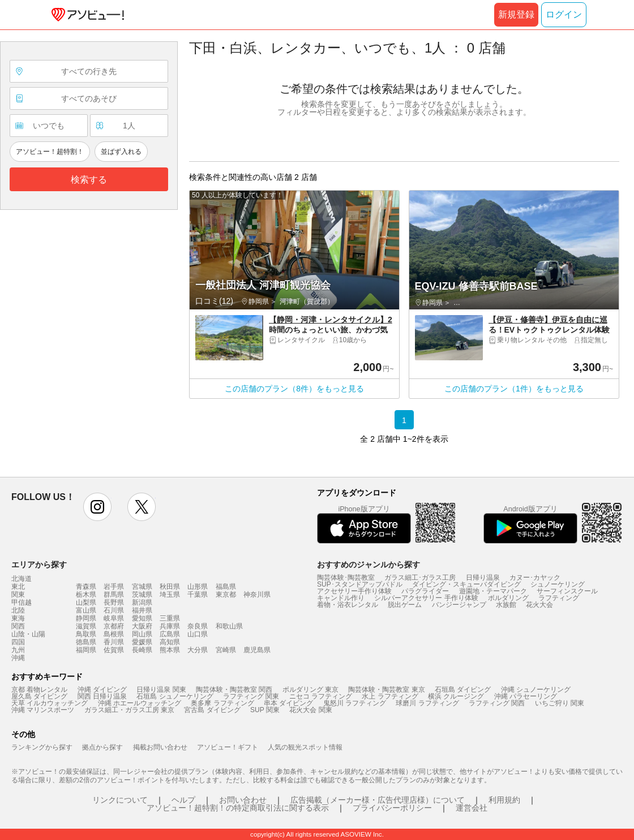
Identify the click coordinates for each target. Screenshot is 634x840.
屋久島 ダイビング (39, 696)
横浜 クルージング (456, 696)
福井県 (142, 610)
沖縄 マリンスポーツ (43, 710)
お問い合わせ (243, 800)
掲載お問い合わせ (160, 747)
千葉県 (198, 595)
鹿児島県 (257, 650)
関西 (18, 626)
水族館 (506, 605)
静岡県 (86, 618)
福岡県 (86, 650)
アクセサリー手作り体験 (354, 591)
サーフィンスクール (567, 591)
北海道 (22, 579)
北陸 (18, 610)
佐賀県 (114, 650)
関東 (18, 595)
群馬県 (114, 595)
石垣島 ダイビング (463, 690)
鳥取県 (86, 634)
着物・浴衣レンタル (348, 605)
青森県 (86, 587)
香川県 (114, 642)
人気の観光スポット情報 (305, 747)
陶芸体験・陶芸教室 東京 (386, 690)
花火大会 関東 (310, 710)
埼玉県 (170, 595)
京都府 (114, 626)
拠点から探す (102, 747)
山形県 (198, 587)
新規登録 (516, 14)
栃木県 (86, 595)
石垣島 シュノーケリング (175, 696)
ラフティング (559, 598)
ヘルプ (183, 800)
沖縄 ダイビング (102, 690)
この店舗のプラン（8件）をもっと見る (294, 389)
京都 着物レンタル (39, 690)
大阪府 (142, 626)
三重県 (170, 618)
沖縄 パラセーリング (526, 696)
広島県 (170, 634)
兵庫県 (170, 626)
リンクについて (120, 800)
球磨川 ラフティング (427, 703)
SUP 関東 (265, 710)
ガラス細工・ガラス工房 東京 (129, 710)
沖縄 (18, 658)
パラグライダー (425, 591)
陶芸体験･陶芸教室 (346, 578)
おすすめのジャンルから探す (369, 565)
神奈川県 (257, 595)
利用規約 (504, 800)
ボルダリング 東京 (310, 690)
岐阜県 (114, 618)
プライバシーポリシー (392, 808)
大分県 (198, 650)
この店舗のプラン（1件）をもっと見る (514, 389)
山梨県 (86, 602)
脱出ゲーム (405, 605)
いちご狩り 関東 (560, 703)
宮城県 (142, 587)
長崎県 (142, 650)
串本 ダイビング (288, 703)
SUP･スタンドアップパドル (360, 584)
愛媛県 (142, 642)
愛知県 (142, 618)
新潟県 (142, 602)
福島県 (226, 587)
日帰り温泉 (483, 578)
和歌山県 (229, 626)
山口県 (198, 634)
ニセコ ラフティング (321, 696)
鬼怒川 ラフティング (355, 703)
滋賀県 (86, 626)
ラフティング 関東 (251, 696)
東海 (18, 618)
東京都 (226, 595)
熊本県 (170, 650)
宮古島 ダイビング (212, 710)
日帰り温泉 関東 (161, 690)
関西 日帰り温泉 (102, 696)
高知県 (170, 642)
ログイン (564, 14)
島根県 (114, 634)
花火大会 (539, 605)
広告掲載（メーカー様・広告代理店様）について (378, 800)
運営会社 (472, 808)
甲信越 (22, 602)
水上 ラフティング (390, 696)
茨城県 (142, 595)
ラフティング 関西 (497, 703)
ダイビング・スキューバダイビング (466, 584)
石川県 (114, 610)
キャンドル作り (341, 598)
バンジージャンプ (459, 605)
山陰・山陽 (28, 634)
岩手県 (114, 587)
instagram (97, 507)
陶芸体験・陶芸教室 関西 (234, 690)
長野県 (114, 602)
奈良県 (198, 626)
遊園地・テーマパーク (493, 591)
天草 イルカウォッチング (50, 703)
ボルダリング (508, 598)
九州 (18, 650)
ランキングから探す (42, 747)
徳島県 (86, 642)
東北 (18, 587)
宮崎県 (226, 650)
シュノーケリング (558, 584)
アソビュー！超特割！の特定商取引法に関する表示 (238, 808)
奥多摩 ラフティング (222, 703)
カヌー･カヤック (535, 578)
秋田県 (170, 587)
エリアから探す (39, 565)
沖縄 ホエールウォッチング (140, 703)
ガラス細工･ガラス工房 (420, 578)
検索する (89, 180)
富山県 (86, 610)
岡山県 (142, 634)
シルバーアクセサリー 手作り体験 (426, 598)
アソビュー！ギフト (228, 747)
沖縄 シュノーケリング (536, 690)
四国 (18, 642)
